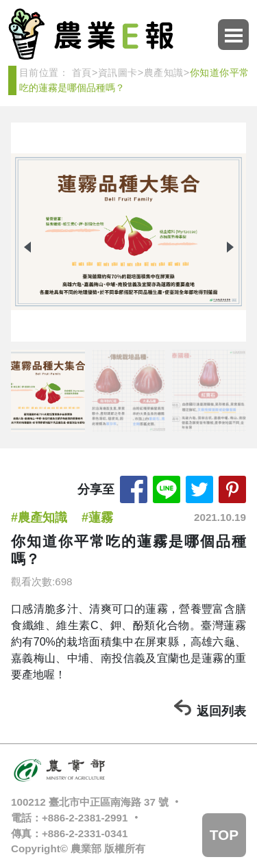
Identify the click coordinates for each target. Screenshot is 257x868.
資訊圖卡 (117, 73)
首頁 (82, 73)
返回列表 (221, 711)
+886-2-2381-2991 (85, 818)
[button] (230, 247)
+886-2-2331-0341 (85, 833)
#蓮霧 (97, 518)
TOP (224, 835)
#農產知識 (39, 518)
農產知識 (163, 73)
